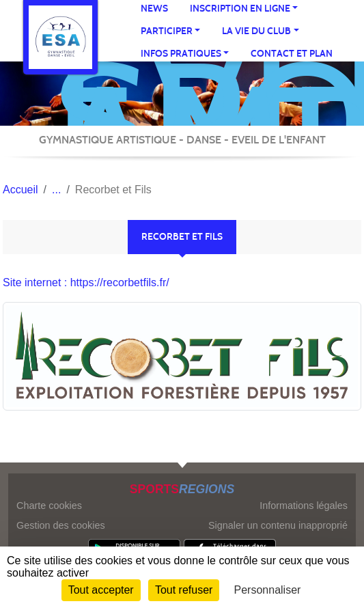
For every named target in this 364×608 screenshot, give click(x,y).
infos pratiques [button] (181, 54)
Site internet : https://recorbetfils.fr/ (86, 282)
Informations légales (304, 506)
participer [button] (167, 31)
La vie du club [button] (256, 31)
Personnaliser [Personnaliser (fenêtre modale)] (268, 590)
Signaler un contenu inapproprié (278, 525)
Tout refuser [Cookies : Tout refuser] (184, 590)
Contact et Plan (292, 54)
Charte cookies (49, 506)
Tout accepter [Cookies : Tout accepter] (101, 590)
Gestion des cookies (61, 525)
